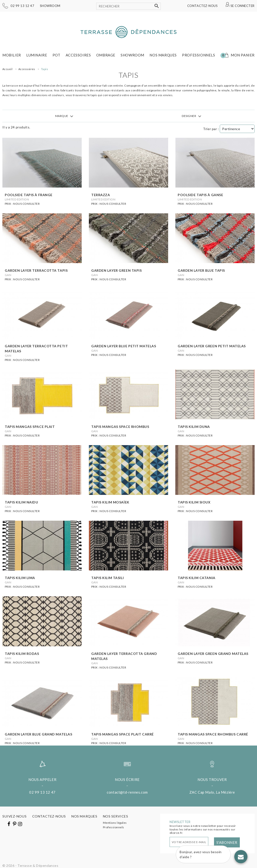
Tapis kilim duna (194, 427)
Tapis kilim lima (20, 578)
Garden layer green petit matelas (212, 346)
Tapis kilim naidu (21, 502)
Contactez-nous (202, 6)
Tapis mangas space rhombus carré (213, 734)
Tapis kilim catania (197, 578)
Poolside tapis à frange (29, 195)
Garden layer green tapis (116, 270)
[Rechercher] (128, 6)
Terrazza (101, 195)
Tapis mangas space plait (30, 427)
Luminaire (37, 55)
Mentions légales (115, 823)
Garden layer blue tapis (201, 270)
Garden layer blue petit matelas (124, 346)
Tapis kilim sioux (194, 502)
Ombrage (106, 55)
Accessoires (78, 55)
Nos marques (163, 55)
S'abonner (227, 842)
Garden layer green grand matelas (213, 654)
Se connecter (243, 6)
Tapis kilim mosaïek (110, 502)
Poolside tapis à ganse (200, 195)
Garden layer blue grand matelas (38, 734)
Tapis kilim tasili (107, 578)
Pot (56, 55)
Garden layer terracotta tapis (36, 270)
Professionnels (198, 55)
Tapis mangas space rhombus (120, 427)
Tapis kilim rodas (22, 654)
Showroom (50, 6)
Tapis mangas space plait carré (123, 734)
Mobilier (12, 55)
